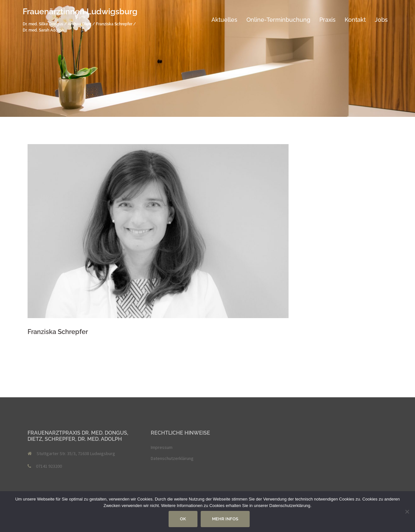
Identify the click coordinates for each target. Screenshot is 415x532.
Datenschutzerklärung (172, 458)
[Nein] (407, 512)
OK (183, 519)
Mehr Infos (225, 519)
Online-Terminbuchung (278, 20)
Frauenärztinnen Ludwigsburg (80, 11)
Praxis (327, 20)
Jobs (381, 20)
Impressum (162, 447)
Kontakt (355, 20)
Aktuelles (224, 20)
